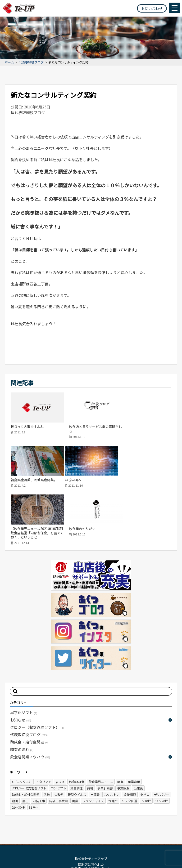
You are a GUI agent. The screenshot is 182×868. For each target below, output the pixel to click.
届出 (25, 749)
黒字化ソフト (24, 660)
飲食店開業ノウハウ (30, 704)
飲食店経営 (77, 729)
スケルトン (112, 742)
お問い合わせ (152, 8)
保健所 (113, 749)
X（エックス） (22, 729)
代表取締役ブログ (31, 62)
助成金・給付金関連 (29, 690)
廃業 (75, 749)
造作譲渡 (130, 742)
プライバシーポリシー (103, 833)
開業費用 (134, 729)
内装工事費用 (59, 749)
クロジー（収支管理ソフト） (37, 675)
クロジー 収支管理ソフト (29, 736)
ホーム (9, 62)
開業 (120, 729)
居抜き (60, 729)
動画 (15, 749)
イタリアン (44, 729)
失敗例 (59, 742)
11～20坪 (162, 749)
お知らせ (21, 668)
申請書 (95, 742)
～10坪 (146, 749)
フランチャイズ (93, 749)
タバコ (145, 742)
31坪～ (34, 755)
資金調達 (77, 736)
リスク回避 (130, 749)
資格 (90, 736)
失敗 (47, 742)
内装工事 (39, 749)
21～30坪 (18, 755)
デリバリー (162, 742)
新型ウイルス (77, 742)
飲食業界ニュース (101, 729)
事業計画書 (105, 736)
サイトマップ (73, 833)
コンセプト (58, 736)
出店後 (138, 736)
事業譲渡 (123, 736)
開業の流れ (22, 697)
